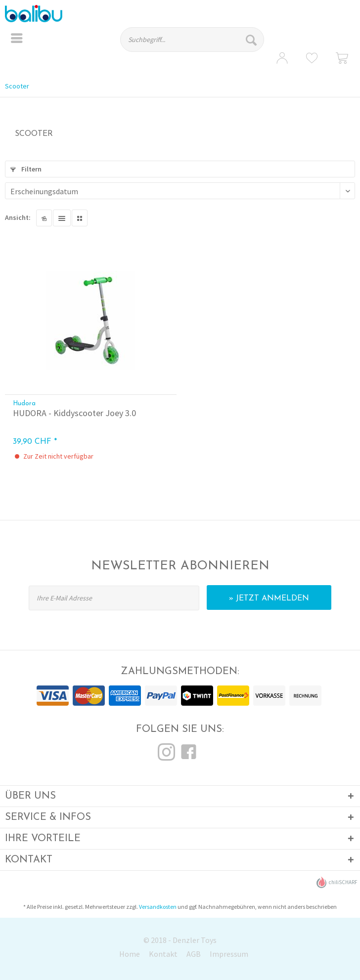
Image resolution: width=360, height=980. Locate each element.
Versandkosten (158, 907)
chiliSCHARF (337, 882)
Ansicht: (18, 217)
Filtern (26, 169)
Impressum (229, 954)
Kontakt (163, 954)
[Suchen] (252, 40)
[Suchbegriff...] (192, 40)
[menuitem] (17, 40)
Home (130, 954)
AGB (194, 954)
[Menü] (17, 40)
